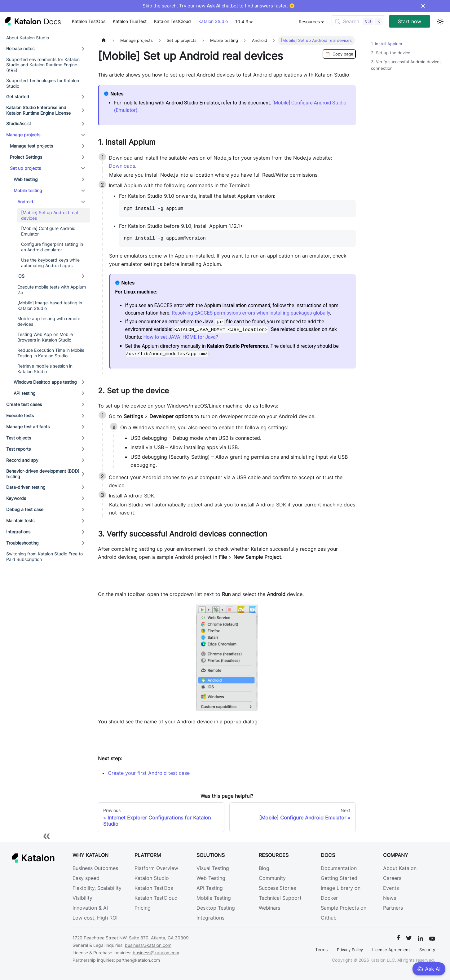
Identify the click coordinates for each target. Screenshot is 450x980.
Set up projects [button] (25, 168)
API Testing (210, 888)
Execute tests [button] (20, 415)
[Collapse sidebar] (46, 836)
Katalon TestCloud (172, 21)
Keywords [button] (16, 498)
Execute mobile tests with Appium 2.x (52, 290)
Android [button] (25, 202)
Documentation (339, 868)
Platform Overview (156, 868)
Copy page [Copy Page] (339, 54)
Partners (393, 908)
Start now (410, 21)
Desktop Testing (216, 908)
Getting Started (339, 878)
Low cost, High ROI (95, 918)
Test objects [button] (19, 438)
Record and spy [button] (22, 460)
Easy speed (86, 878)
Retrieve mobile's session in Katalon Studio (45, 369)
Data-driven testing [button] (26, 487)
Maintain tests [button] (20, 521)
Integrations (210, 918)
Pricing (143, 908)
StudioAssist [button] (19, 124)
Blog (264, 868)
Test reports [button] (18, 449)
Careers (392, 878)
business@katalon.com (148, 945)
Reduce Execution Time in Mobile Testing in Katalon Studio (51, 353)
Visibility (82, 898)
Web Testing (211, 878)
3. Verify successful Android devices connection (406, 65)
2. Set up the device (391, 53)
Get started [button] (18, 97)
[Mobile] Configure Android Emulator (48, 231)
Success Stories (277, 888)
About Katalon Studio (28, 38)
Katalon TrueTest (130, 21)
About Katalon (400, 868)
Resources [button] (309, 22)
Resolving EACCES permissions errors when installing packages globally (251, 313)
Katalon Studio (213, 21)
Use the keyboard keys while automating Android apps (50, 263)
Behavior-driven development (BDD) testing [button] (43, 474)
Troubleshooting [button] (22, 543)
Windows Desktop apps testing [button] (45, 382)
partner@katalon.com (138, 960)
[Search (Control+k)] (358, 21)
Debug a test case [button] (25, 509)
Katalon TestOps (89, 21)
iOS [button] (21, 276)
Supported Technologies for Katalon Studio (43, 83)
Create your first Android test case (149, 773)
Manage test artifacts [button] (28, 427)
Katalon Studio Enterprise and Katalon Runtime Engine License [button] (38, 110)
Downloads (122, 166)
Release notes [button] (20, 49)
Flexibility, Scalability (97, 888)
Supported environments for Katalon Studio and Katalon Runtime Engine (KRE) (43, 65)
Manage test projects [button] (31, 146)
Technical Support (280, 898)
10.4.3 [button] (242, 22)
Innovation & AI (90, 908)
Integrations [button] (18, 532)
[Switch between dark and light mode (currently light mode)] (440, 21)
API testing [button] (25, 393)
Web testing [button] (26, 179)
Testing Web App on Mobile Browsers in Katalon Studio (45, 337)
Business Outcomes (95, 868)
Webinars (269, 908)
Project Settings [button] (26, 157)
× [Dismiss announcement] (423, 6)
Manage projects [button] (23, 135)
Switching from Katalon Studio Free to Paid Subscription (44, 556)
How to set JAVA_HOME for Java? (181, 337)
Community (272, 878)
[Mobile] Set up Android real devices (49, 215)
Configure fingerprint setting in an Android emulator (52, 247)
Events (391, 888)
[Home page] (104, 40)
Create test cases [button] (24, 404)
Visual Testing (213, 868)
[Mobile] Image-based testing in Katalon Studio (50, 305)
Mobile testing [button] (28, 190)
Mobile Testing (214, 898)
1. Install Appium (386, 44)
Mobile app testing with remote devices (49, 321)
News (390, 898)
